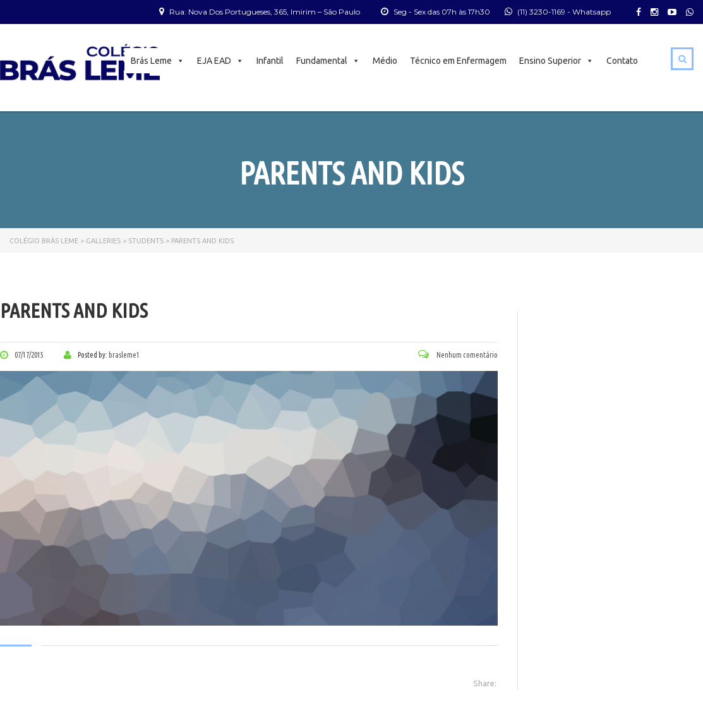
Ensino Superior (556, 61)
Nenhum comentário (458, 355)
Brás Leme (158, 61)
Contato (622, 61)
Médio (385, 61)
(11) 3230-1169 (541, 12)
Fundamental (328, 61)
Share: (485, 683)
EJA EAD (220, 61)
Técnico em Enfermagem (458, 61)
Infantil (270, 61)
